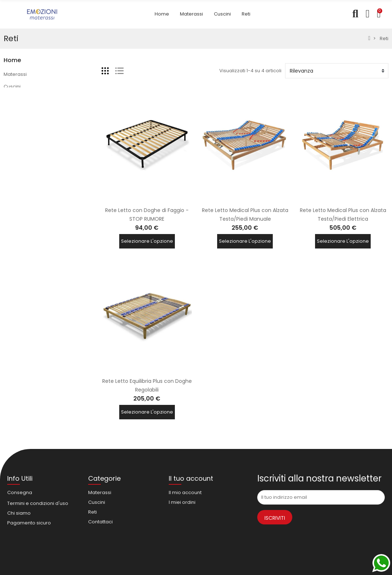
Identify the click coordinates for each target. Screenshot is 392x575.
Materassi (15, 74)
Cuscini (12, 87)
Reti (8, 99)
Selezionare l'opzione (147, 242)
